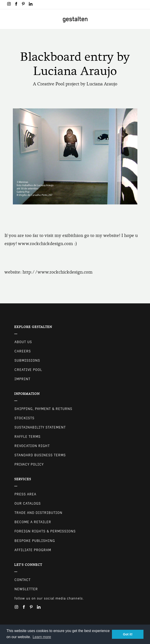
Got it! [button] (128, 634)
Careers (23, 351)
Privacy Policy (29, 464)
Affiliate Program (33, 550)
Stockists (24, 418)
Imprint (22, 379)
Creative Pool (28, 370)
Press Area (25, 494)
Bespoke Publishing (35, 541)
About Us (23, 342)
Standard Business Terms (40, 455)
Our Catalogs (28, 503)
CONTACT (23, 580)
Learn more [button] (42, 637)
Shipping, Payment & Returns (43, 409)
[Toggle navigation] (6, 19)
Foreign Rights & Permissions (45, 531)
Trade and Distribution (38, 513)
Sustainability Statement (40, 427)
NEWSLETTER (26, 589)
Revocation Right (32, 446)
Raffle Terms (27, 437)
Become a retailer (33, 522)
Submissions (27, 361)
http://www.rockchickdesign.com (58, 272)
